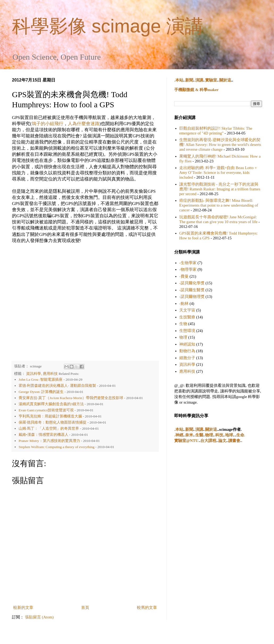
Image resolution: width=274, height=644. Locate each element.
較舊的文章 (147, 608)
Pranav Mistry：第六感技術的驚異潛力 (49, 441)
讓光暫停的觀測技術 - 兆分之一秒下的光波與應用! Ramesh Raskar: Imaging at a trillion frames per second (220, 189)
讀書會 (234, 441)
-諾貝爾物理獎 (192, 297)
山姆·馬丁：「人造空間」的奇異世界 (49, 428)
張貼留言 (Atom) (39, 617)
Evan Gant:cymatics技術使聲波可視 (46, 410)
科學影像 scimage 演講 (108, 26)
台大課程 (208, 441)
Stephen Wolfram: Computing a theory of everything (57, 447)
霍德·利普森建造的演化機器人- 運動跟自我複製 (57, 386)
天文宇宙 (187, 310)
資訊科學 (34, 374)
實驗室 (211, 80)
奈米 (189, 435)
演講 (199, 80)
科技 (219, 435)
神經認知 (187, 344)
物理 (183, 337)
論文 (222, 441)
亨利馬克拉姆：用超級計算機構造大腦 (50, 416)
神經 (179, 435)
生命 (240, 435)
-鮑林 (184, 303)
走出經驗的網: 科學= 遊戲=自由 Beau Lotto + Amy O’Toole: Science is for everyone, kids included (218, 173)
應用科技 (50, 374)
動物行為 (187, 351)
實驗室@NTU (186, 441)
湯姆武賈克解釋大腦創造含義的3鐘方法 (51, 404)
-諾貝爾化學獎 (192, 283)
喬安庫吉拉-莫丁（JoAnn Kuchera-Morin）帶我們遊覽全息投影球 (71, 398)
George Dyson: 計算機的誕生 (41, 392)
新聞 (189, 80)
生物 (183, 324)
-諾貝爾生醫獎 (192, 290)
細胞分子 (187, 358)
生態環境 (187, 331)
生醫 (199, 435)
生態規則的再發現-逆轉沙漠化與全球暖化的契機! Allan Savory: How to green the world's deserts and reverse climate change (220, 145)
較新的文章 (23, 608)
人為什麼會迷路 (84, 124)
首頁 (85, 608)
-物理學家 (188, 269)
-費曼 (184, 276)
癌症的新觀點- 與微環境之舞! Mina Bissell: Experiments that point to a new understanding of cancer (219, 205)
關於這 (225, 80)
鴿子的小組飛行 (47, 124)
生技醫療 (187, 317)
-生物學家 (188, 263)
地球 (229, 435)
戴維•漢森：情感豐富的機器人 (43, 435)
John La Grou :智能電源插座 (41, 380)
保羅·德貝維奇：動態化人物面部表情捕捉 (53, 422)
